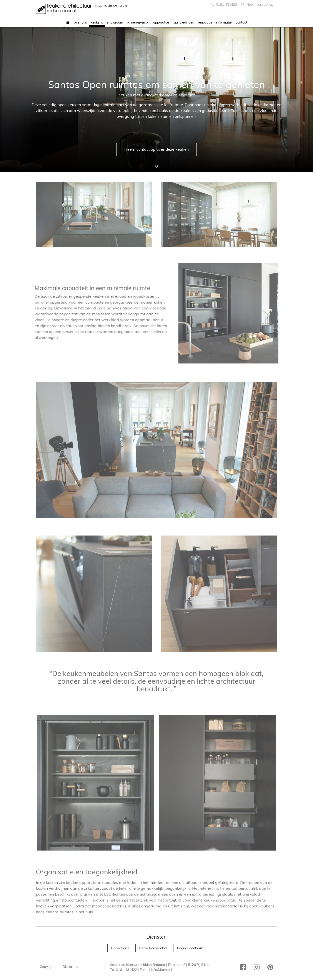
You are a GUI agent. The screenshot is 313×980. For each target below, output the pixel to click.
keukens (97, 22)
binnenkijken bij (138, 22)
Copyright (47, 966)
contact (241, 22)
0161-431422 (224, 4)
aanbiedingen (184, 22)
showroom (115, 22)
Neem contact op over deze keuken (156, 149)
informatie (224, 22)
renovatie (205, 22)
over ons (80, 22)
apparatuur (162, 22)
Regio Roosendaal (153, 948)
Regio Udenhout (190, 948)
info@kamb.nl (161, 970)
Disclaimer (71, 966)
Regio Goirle (120, 948)
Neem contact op (257, 4)
